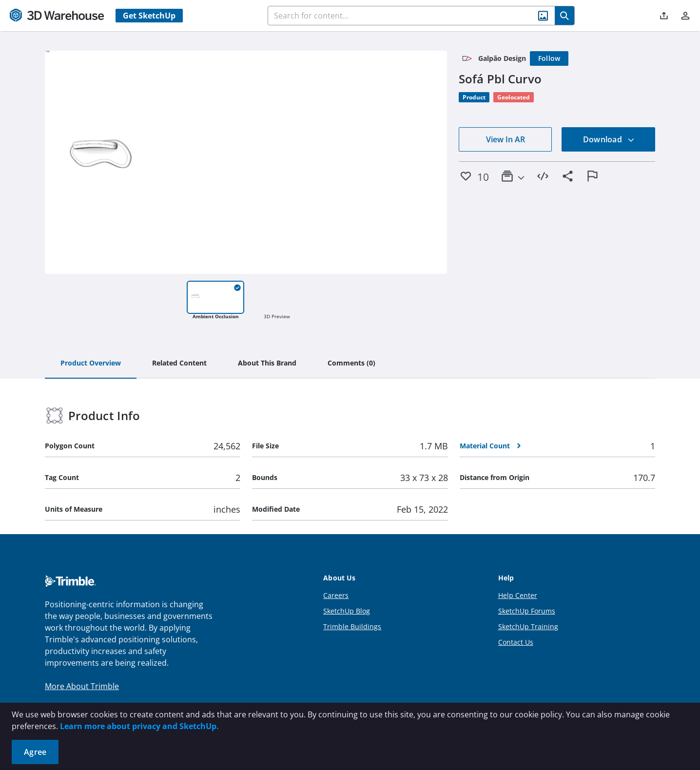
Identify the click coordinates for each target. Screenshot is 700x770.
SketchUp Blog (347, 611)
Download (609, 139)
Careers (336, 595)
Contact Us (516, 642)
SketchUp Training (528, 626)
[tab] (91, 364)
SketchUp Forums (527, 611)
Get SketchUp (149, 16)
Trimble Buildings (352, 626)
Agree (35, 752)
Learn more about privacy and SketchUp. (139, 726)
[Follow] (549, 58)
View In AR (506, 139)
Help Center (518, 595)
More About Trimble (82, 686)
